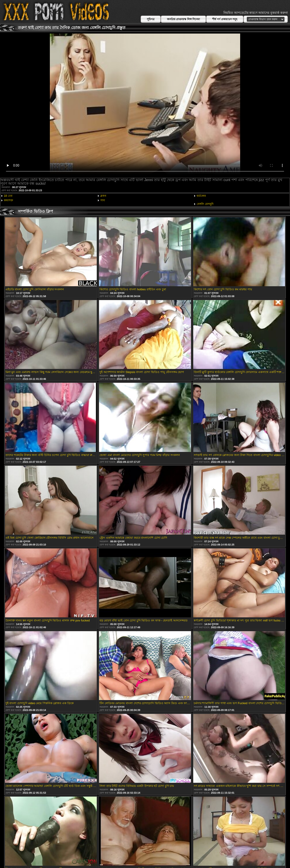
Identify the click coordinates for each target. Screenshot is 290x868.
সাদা (103, 200)
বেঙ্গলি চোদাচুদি (205, 204)
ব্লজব (103, 196)
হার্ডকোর (201, 196)
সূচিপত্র (151, 19)
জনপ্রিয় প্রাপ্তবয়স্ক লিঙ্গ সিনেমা (183, 19)
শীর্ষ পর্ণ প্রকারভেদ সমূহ (225, 19)
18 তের (8, 196)
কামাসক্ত (8, 200)
